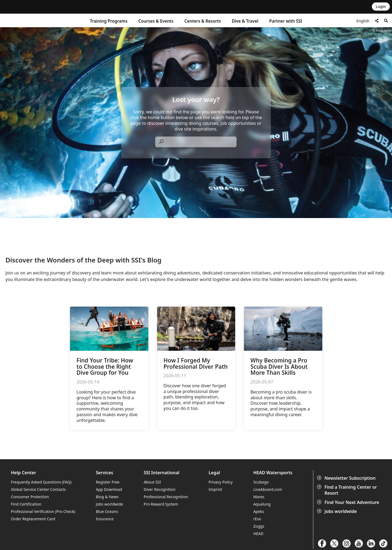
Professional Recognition (166, 497)
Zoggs (259, 526)
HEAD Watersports (273, 473)
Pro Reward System (161, 504)
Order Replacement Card (33, 519)
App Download (109, 489)
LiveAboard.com (268, 489)
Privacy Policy (220, 482)
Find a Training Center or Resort (347, 490)
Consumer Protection (30, 497)
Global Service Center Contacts (38, 489)
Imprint (215, 489)
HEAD (258, 534)
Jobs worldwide (337, 511)
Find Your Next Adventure (349, 502)
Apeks (259, 511)
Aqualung (262, 504)
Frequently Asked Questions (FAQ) (41, 482)
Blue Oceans (107, 511)
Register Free (108, 482)
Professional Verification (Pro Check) (43, 511)
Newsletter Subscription (347, 478)
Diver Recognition (160, 489)
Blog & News (107, 497)
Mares (259, 497)
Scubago (261, 482)
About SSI (152, 482)
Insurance (105, 519)
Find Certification (26, 504)
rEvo (257, 519)
